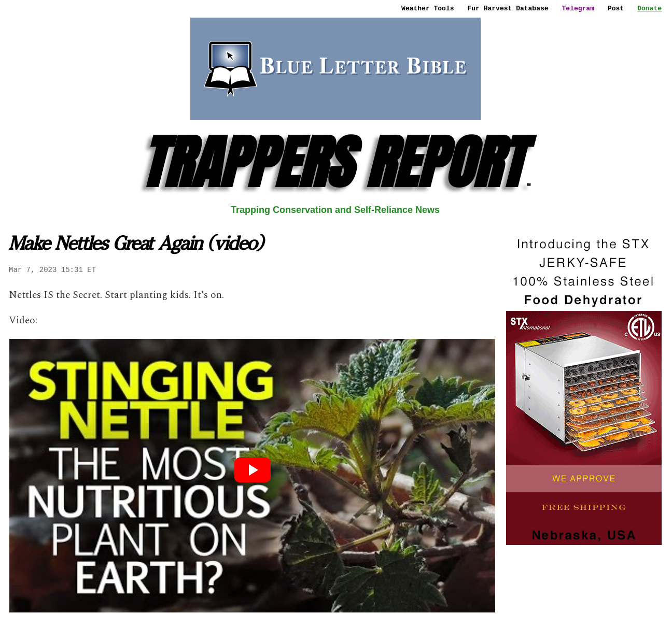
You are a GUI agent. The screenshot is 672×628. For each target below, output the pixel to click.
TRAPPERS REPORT (335, 162)
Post (616, 8)
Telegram (578, 8)
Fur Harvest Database (508, 8)
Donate (649, 8)
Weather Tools (428, 8)
